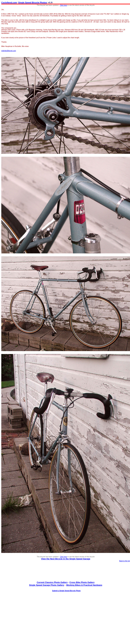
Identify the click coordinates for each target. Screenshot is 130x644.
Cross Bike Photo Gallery (82, 582)
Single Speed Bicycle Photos (32, 2)
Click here (63, 5)
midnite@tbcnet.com (9, 51)
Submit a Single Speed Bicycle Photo (66, 591)
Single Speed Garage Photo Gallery (47, 585)
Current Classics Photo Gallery (52, 582)
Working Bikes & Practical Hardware (84, 585)
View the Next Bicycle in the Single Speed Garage (66, 559)
